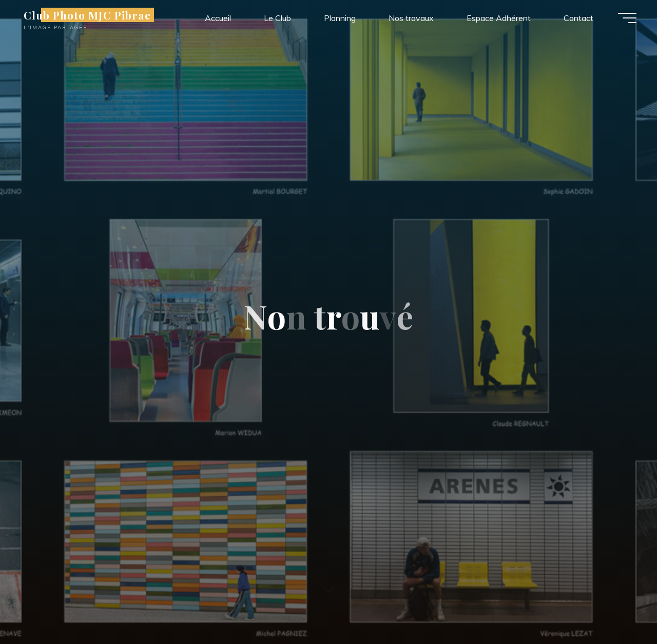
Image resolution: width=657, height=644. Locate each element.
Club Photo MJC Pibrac (87, 15)
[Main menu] (627, 18)
